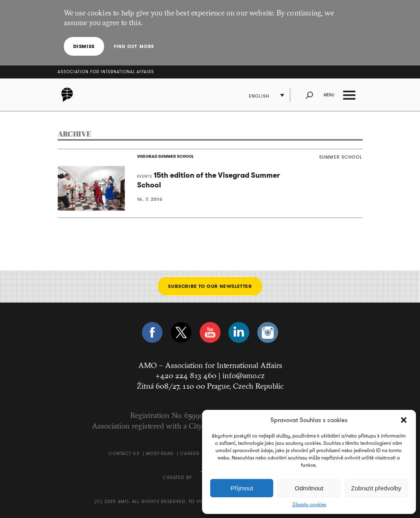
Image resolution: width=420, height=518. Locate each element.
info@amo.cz (244, 375)
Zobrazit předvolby (376, 488)
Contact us (124, 453)
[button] (404, 420)
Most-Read (160, 453)
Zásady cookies (309, 505)
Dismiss (84, 46)
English (259, 96)
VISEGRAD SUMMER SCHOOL (165, 156)
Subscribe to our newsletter (210, 286)
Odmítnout (309, 488)
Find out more (134, 46)
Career (190, 453)
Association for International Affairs (106, 72)
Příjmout (242, 488)
